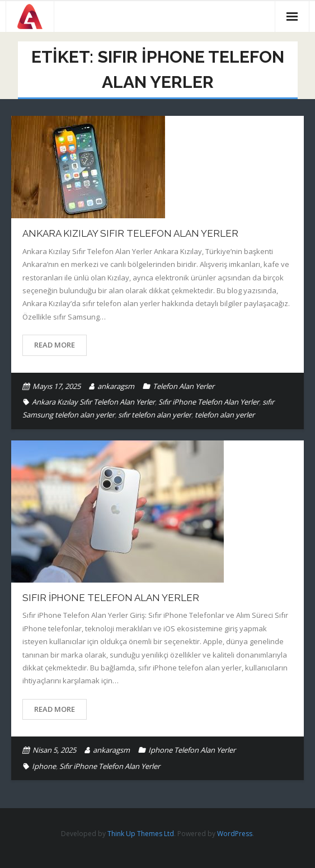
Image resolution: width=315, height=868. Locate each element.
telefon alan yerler (225, 415)
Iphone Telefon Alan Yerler (192, 750)
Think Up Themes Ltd (141, 834)
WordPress (235, 834)
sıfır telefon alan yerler (155, 415)
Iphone (44, 766)
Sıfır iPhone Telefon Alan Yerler (209, 402)
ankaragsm (116, 386)
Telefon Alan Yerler (184, 386)
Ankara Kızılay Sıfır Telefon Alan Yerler (130, 233)
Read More (55, 345)
